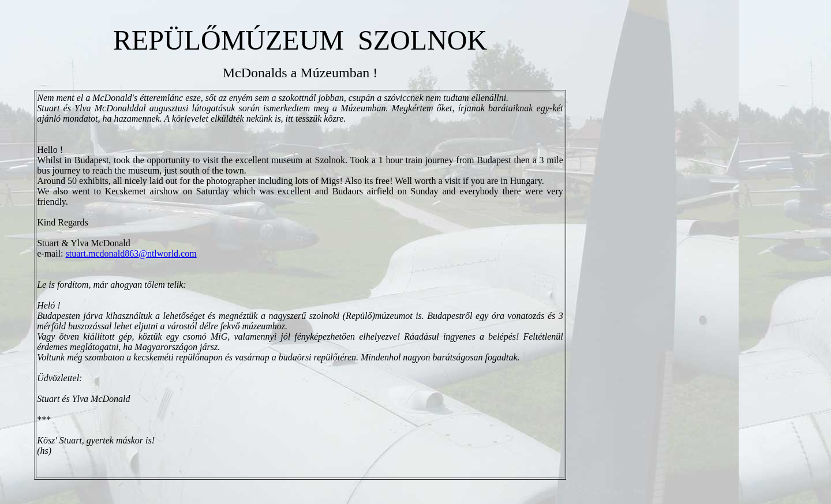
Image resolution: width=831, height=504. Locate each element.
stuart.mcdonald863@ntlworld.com (131, 253)
